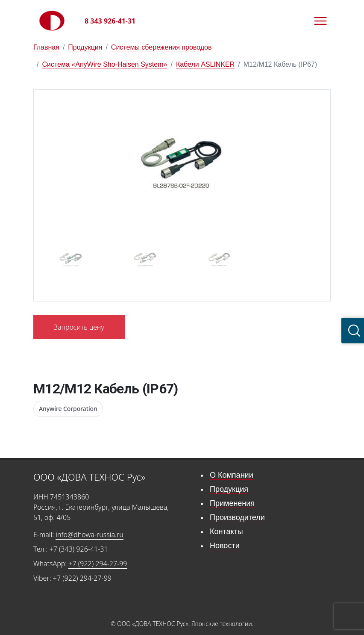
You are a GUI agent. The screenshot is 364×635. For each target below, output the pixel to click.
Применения (232, 503)
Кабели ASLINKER (205, 64)
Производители (237, 517)
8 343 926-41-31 (110, 21)
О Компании (232, 475)
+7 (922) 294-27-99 (98, 564)
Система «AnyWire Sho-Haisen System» (104, 64)
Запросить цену (79, 327)
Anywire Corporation (68, 409)
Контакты (226, 532)
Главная (46, 47)
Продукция (85, 47)
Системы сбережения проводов (161, 47)
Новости (225, 546)
